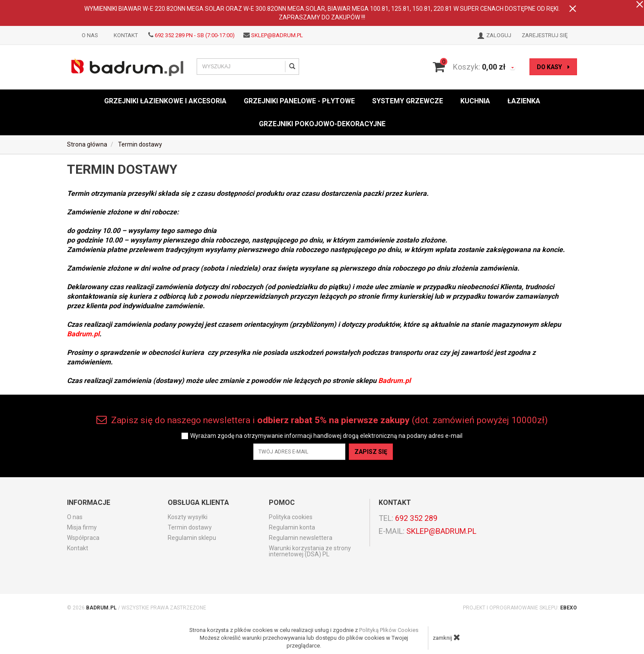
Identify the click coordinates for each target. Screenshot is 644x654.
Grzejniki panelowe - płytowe (299, 101)
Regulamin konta (292, 527)
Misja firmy (82, 527)
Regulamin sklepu (192, 538)
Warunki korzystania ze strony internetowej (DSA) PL (310, 551)
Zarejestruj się (545, 35)
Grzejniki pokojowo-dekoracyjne (322, 124)
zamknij (446, 637)
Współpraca (83, 538)
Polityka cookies (291, 517)
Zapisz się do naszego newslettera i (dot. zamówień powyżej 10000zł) (322, 420)
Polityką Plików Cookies (389, 630)
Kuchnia (475, 101)
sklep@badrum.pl (277, 35)
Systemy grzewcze (408, 101)
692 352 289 (416, 518)
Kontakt (126, 35)
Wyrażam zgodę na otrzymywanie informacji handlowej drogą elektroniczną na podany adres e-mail (326, 436)
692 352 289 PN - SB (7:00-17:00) (195, 35)
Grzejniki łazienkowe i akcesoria (165, 101)
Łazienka (524, 101)
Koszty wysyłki (188, 517)
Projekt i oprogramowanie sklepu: (520, 608)
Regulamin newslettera (301, 538)
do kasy (553, 67)
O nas (90, 35)
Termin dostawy (190, 527)
